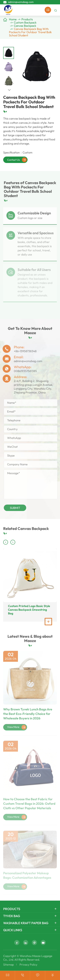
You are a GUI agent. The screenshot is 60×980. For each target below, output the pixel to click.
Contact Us (17, 160)
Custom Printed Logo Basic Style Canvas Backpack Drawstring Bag (29, 610)
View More (17, 729)
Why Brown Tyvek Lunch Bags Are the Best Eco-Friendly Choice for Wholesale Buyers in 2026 (28, 716)
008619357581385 (24, 371)
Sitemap (8, 965)
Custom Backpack (25, 22)
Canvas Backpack (25, 26)
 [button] (9, 90)
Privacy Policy (28, 965)
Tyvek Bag (12, 916)
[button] (6, 542)
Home (13, 19)
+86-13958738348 (24, 351)
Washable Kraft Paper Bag (26, 923)
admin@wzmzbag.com (21, 2)
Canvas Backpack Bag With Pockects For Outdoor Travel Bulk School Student (30, 32)
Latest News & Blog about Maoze (30, 640)
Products (27, 19)
